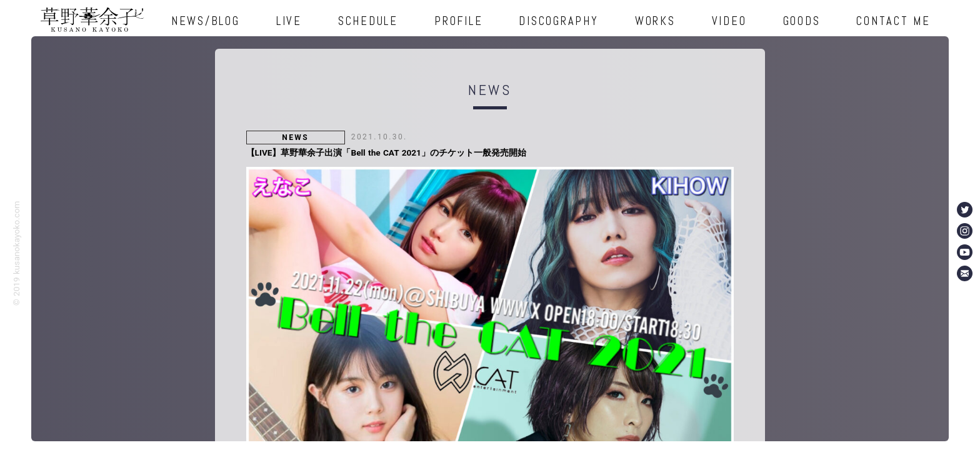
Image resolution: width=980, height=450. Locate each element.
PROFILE (458, 21)
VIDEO (729, 21)
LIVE (289, 21)
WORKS (655, 21)
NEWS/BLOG (206, 21)
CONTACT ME (893, 21)
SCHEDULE (368, 21)
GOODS (802, 21)
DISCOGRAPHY (558, 21)
